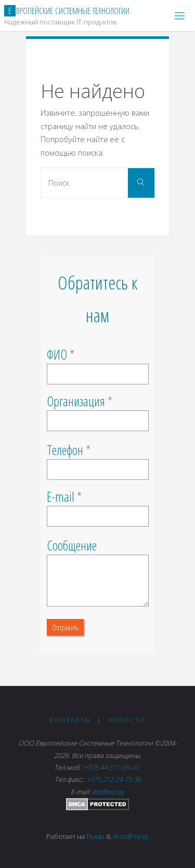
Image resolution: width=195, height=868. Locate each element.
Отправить (65, 627)
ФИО (57, 354)
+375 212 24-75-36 (114, 779)
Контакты (70, 720)
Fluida (95, 836)
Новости (126, 720)
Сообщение (72, 545)
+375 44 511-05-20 (113, 767)
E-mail (61, 497)
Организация (76, 401)
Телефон (65, 450)
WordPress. (131, 836)
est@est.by (108, 792)
